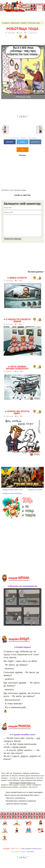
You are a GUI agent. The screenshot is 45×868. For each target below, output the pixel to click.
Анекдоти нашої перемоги (12, 497)
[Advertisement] (23, 16)
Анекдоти (6, 23)
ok (23, 150)
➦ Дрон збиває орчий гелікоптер (17, 371)
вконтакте (35, 142)
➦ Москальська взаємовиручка (22, 590)
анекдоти (28, 852)
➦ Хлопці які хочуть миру (17, 416)
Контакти (31, 855)
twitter (22, 142)
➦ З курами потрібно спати (22, 738)
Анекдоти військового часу (13, 493)
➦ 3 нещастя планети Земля (17, 324)
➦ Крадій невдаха (22, 651)
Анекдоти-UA (33, 33)
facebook (10, 142)
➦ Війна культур (17, 281)
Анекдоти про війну (35, 493)
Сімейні (24, 23)
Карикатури (15, 23)
